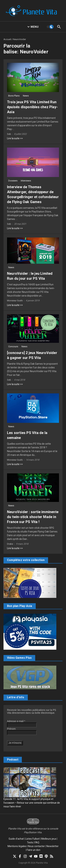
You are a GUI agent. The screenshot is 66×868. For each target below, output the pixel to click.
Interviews (26, 181)
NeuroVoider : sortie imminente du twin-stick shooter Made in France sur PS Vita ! (33, 517)
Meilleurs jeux (49, 839)
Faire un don (34, 850)
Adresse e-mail (16, 721)
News (26, 96)
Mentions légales (17, 846)
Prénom (11, 729)
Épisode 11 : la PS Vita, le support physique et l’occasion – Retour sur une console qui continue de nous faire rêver (32, 803)
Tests (30, 842)
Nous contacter (36, 846)
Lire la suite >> (15, 138)
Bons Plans (14, 96)
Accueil (7, 39)
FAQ (37, 842)
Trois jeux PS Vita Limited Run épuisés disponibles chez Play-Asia (32, 107)
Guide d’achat (16, 839)
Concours (13, 346)
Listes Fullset (32, 839)
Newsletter (53, 846)
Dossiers (13, 181)
